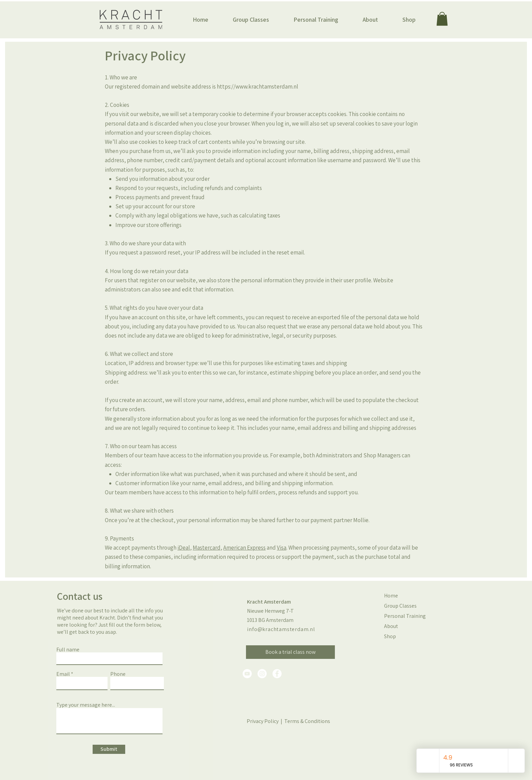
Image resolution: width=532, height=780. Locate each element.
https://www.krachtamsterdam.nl (258, 87)
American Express (244, 548)
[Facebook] (277, 674)
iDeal (184, 548)
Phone (118, 674)
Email (63, 674)
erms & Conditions (309, 721)
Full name (68, 650)
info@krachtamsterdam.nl (281, 629)
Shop (390, 636)
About (391, 626)
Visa (282, 548)
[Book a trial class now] (290, 652)
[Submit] (109, 749)
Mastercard (207, 548)
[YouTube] (247, 674)
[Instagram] (262, 674)
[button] (251, 20)
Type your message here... (86, 705)
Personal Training (402, 616)
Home (391, 596)
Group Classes (400, 606)
